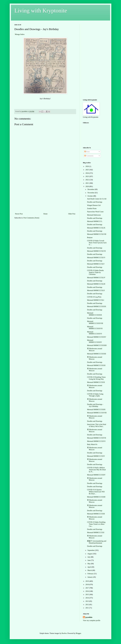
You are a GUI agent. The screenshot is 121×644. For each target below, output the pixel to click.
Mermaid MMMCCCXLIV (96, 278)
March (90, 570)
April (89, 567)
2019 (87, 581)
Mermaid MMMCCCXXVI (96, 441)
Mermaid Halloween (94, 215)
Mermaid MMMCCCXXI (96, 533)
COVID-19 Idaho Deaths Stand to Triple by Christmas (95, 272)
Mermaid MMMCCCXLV (96, 264)
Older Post (72, 214)
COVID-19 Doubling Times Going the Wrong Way (96, 378)
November (91, 193)
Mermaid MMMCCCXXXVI (94, 333)
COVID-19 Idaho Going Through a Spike (95, 395)
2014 (87, 598)
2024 (87, 173)
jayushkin (89, 617)
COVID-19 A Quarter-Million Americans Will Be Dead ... (96, 492)
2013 (87, 601)
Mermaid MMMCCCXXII (96, 514)
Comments (89, 156)
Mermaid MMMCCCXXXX (97, 306)
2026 (87, 166)
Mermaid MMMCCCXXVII (97, 438)
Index (22, 34)
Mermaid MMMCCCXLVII (96, 251)
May (89, 564)
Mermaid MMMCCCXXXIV (94, 341)
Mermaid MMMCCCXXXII (97, 354)
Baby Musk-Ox (92, 444)
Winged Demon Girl (94, 205)
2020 (87, 186)
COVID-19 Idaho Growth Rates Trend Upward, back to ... (97, 243)
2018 (87, 585)
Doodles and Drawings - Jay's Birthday (95, 405)
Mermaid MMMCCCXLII (96, 290)
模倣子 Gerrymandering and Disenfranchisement (97, 542)
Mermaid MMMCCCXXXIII (97, 345)
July (89, 557)
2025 (87, 170)
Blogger (78, 633)
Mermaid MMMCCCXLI (96, 300)
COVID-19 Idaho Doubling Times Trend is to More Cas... (96, 524)
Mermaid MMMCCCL (95, 221)
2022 (87, 180)
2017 (87, 588)
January (90, 577)
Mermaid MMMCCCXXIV (96, 475)
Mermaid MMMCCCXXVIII (97, 413)
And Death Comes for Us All (97, 199)
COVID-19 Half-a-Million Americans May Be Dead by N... (96, 470)
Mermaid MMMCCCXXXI (96, 365)
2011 (87, 608)
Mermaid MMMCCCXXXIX (94, 314)
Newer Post (19, 214)
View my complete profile (92, 620)
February (91, 574)
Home (45, 214)
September (91, 550)
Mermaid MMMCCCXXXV (97, 337)
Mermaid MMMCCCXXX (96, 382)
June (89, 560)
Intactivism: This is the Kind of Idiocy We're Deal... (97, 425)
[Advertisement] (45, 195)
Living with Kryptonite (41, 11)
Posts (87, 152)
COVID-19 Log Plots (94, 297)
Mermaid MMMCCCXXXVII (95, 328)
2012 (87, 605)
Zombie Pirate (92, 209)
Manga (18, 34)
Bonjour (90, 238)
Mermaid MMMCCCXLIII (96, 284)
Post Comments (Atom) (31, 218)
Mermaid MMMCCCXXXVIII (95, 322)
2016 (87, 591)
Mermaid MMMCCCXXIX (96, 410)
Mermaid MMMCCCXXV (96, 456)
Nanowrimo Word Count (95, 212)
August (90, 554)
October (90, 196)
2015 (87, 595)
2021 (87, 183)
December (91, 189)
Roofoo (64, 633)
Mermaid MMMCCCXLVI (96, 258)
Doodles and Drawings (95, 202)
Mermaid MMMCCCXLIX (96, 228)
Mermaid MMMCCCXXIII (96, 497)
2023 (87, 176)
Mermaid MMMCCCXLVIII (97, 234)
